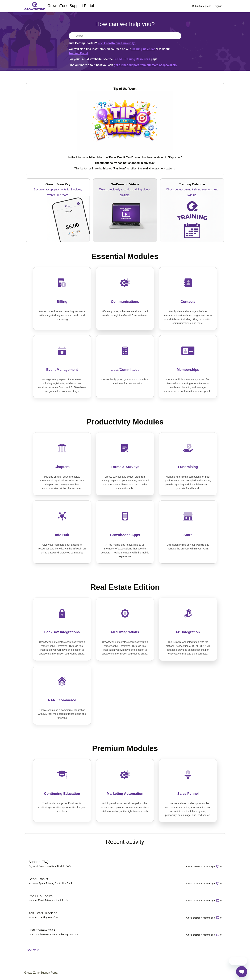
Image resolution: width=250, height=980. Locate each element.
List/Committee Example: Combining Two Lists (53, 935)
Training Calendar (143, 49)
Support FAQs (39, 862)
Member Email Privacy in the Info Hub (49, 900)
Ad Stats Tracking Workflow (43, 918)
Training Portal (78, 53)
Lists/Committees (42, 930)
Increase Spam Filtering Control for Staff (50, 883)
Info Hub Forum (41, 896)
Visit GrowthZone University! (117, 43)
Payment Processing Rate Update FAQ (50, 866)
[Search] (125, 36)
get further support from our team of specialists (145, 65)
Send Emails (38, 879)
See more (33, 950)
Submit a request (201, 6)
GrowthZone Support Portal (41, 973)
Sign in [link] (218, 6)
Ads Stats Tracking (43, 913)
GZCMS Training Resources (132, 59)
